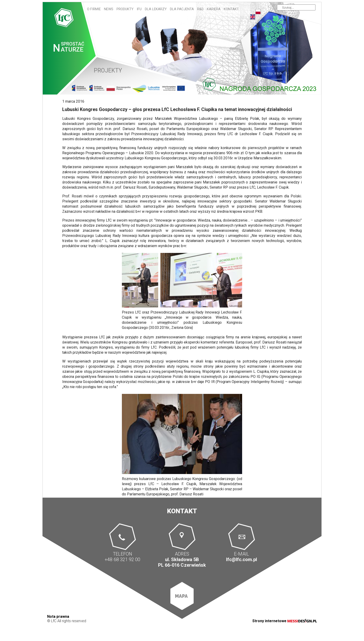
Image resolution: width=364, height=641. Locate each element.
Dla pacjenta (182, 9)
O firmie (94, 9)
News (109, 9)
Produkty (125, 9)
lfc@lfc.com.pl (241, 559)
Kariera (214, 9)
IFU (139, 9)
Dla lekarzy (156, 9)
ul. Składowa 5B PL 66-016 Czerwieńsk (182, 562)
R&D (200, 9)
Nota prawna (58, 616)
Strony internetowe (285, 621)
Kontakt (231, 9)
